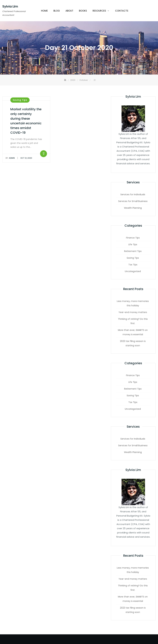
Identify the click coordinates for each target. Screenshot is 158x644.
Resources (99, 11)
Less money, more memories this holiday (133, 303)
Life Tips (133, 244)
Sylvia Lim (10, 6)
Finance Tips (133, 238)
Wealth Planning (133, 208)
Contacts (122, 11)
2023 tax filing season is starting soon (133, 343)
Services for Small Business (133, 201)
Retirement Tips (133, 251)
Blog (57, 11)
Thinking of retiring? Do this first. (133, 321)
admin (10, 158)
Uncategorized (133, 271)
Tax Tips (133, 265)
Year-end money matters (133, 312)
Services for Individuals (133, 194)
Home (44, 11)
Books (83, 11)
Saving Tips (20, 100)
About (69, 11)
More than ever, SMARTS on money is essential (133, 332)
